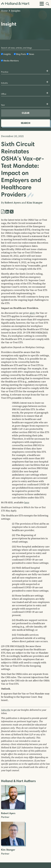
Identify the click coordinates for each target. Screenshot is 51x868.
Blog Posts (21, 54)
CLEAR (26, 113)
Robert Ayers (13, 203)
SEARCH (26, 123)
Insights (15, 11)
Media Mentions (11, 61)
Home (4, 11)
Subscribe (6, 710)
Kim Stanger (35, 203)
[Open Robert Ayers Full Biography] (13, 808)
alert (32, 313)
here (27, 502)
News (32, 54)
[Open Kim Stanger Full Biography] (13, 845)
